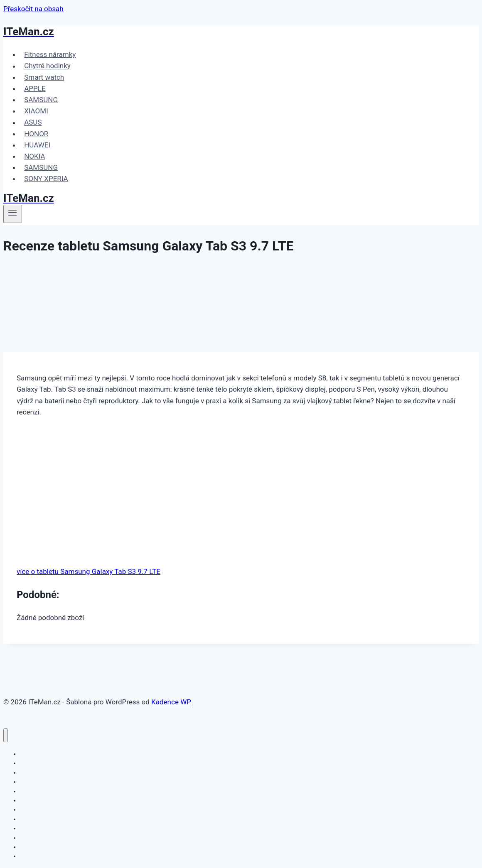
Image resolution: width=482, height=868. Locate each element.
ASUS (33, 123)
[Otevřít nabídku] (13, 214)
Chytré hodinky (47, 66)
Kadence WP (171, 702)
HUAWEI (37, 145)
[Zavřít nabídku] (6, 735)
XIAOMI (36, 111)
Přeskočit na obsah (33, 9)
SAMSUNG (41, 100)
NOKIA (34, 156)
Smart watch (44, 77)
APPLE (35, 88)
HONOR (36, 134)
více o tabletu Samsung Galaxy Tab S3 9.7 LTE (89, 571)
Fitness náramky (50, 54)
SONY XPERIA (46, 179)
